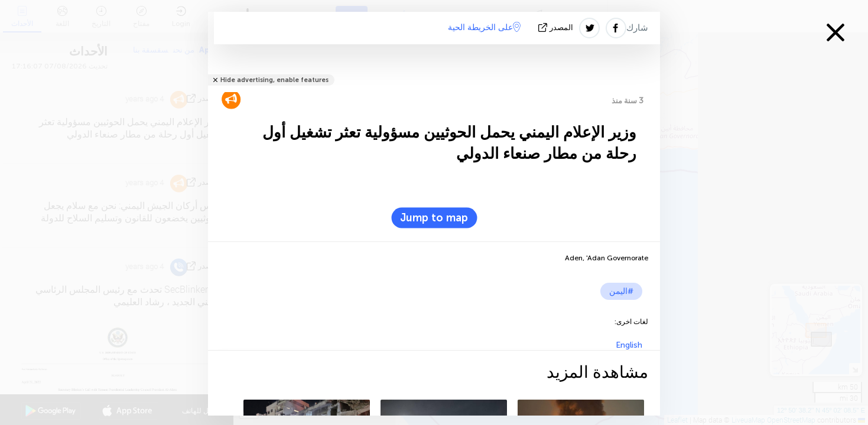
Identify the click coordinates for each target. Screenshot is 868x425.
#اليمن (621, 291)
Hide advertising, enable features (274, 80)
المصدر (557, 27)
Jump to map (434, 218)
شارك (637, 28)
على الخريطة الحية (484, 27)
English (629, 345)
